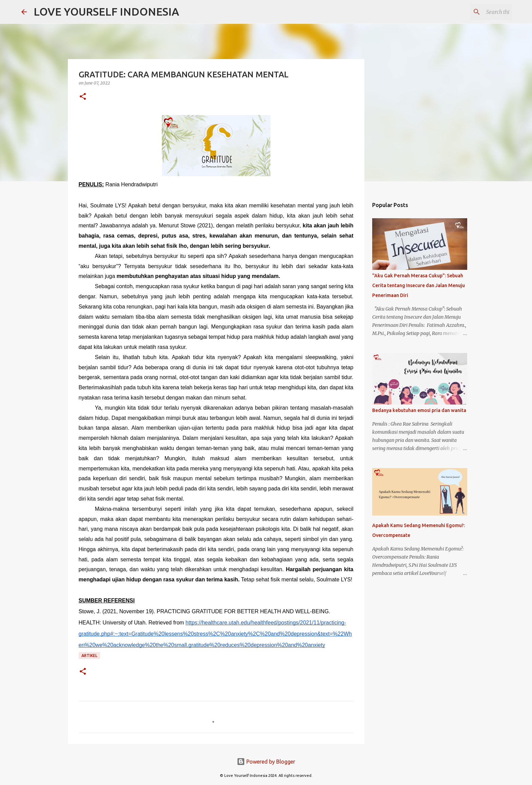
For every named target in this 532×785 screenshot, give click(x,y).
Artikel (89, 656)
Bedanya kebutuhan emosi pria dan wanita (419, 410)
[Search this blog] (476, 12)
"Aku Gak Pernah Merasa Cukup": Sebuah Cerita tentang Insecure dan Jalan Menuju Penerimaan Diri (419, 285)
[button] (83, 97)
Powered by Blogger (266, 762)
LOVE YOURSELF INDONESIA (106, 12)
